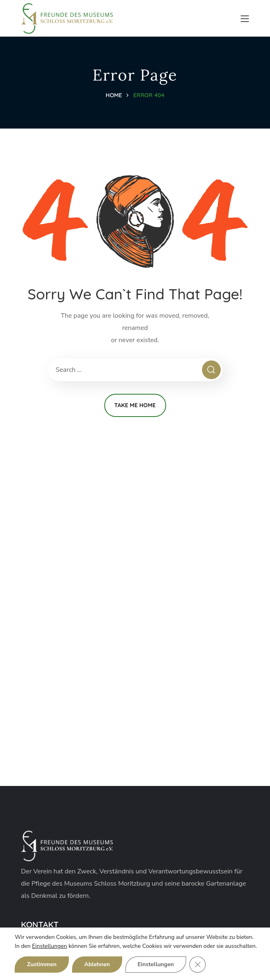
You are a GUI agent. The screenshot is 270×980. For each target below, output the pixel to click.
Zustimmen (42, 964)
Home (114, 95)
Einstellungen (50, 946)
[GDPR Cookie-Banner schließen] (198, 965)
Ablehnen (97, 964)
